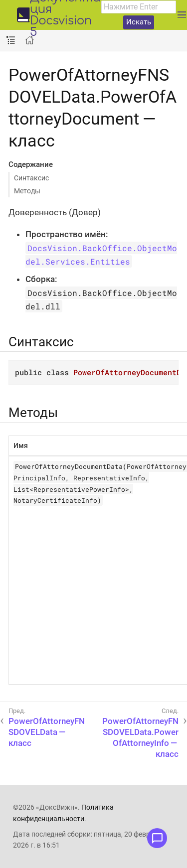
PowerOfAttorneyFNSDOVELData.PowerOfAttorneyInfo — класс (140, 737)
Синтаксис (31, 178)
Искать (139, 22)
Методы (27, 191)
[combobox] (139, 7)
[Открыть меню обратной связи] (157, 838)
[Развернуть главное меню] (182, 15)
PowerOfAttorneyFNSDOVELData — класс (47, 732)
